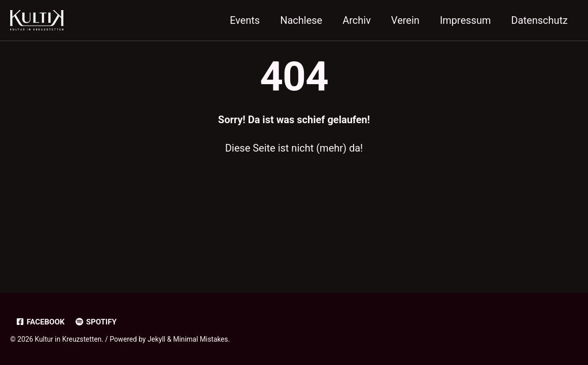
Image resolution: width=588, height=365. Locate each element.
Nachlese (301, 20)
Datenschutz (540, 20)
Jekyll (157, 339)
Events (245, 20)
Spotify (95, 322)
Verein (405, 20)
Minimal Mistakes (200, 339)
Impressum (465, 20)
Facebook (40, 322)
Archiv (357, 20)
